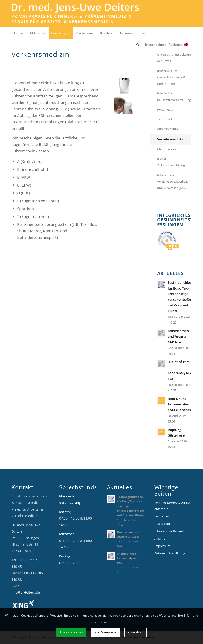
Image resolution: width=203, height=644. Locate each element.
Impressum (162, 546)
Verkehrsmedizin (170, 139)
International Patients (169, 531)
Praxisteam (162, 524)
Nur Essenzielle (105, 632)
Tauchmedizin (167, 119)
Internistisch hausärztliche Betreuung (174, 97)
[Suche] (138, 45)
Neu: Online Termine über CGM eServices (179, 404)
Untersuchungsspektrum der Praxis (174, 58)
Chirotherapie (167, 149)
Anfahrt (160, 538)
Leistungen (162, 516)
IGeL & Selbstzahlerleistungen (173, 162)
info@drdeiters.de (26, 592)
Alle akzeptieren (71, 632)
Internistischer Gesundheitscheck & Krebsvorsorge (171, 77)
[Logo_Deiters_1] (82, 14)
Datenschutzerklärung (170, 553)
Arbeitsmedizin (168, 129)
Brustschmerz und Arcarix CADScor (179, 336)
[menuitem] (19, 33)
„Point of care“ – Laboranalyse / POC (128, 558)
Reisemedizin (166, 109)
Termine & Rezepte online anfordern (172, 506)
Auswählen (135, 632)
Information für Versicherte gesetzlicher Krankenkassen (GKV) (173, 181)
